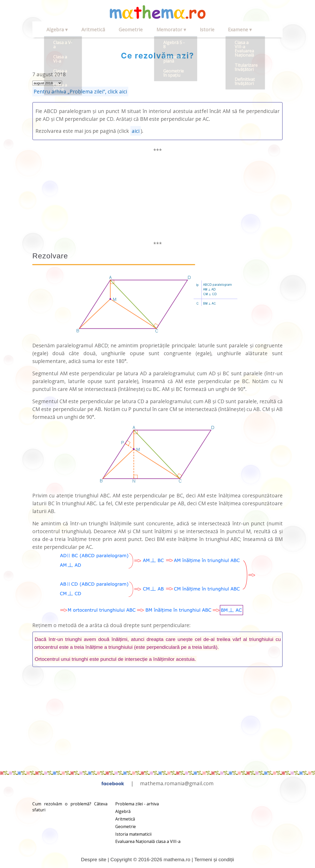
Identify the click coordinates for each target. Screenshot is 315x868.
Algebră (123, 811)
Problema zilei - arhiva (137, 804)
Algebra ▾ (55, 29)
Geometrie (119, 29)
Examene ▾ (213, 29)
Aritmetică (86, 29)
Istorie (185, 29)
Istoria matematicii (133, 834)
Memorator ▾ (154, 29)
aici (136, 131)
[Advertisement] (158, 197)
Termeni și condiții (214, 860)
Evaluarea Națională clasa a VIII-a (148, 841)
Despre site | (96, 860)
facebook (113, 784)
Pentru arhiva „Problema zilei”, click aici (80, 91)
